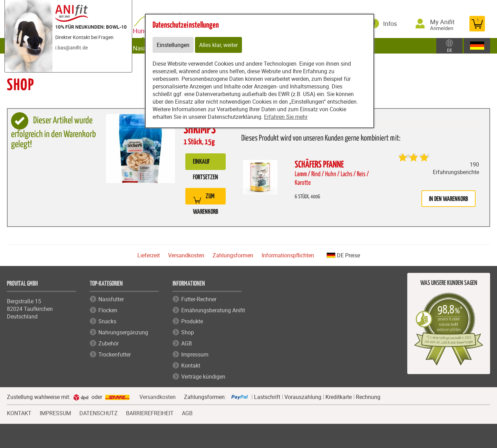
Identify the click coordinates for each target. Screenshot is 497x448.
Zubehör (109, 343)
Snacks (107, 321)
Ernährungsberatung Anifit (213, 310)
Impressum (195, 354)
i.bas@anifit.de (71, 47)
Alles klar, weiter (218, 45)
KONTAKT (19, 412)
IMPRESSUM (55, 412)
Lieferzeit (149, 255)
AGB (187, 343)
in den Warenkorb (449, 199)
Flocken (108, 310)
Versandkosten (186, 255)
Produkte (192, 321)
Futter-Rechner (199, 299)
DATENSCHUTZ (99, 412)
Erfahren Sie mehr (286, 117)
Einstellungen (173, 45)
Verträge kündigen (203, 376)
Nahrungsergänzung (123, 332)
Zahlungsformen (233, 255)
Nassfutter (111, 299)
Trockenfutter (115, 354)
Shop (188, 332)
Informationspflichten (288, 255)
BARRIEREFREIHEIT (150, 412)
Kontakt (191, 365)
